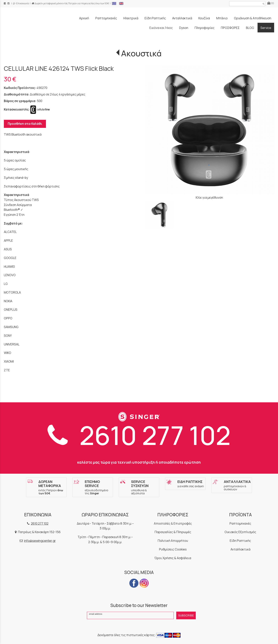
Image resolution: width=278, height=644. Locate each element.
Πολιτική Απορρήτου (173, 541)
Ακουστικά (141, 53)
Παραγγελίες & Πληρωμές (173, 532)
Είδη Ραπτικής (240, 541)
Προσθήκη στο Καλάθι (25, 124)
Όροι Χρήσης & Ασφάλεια (173, 558)
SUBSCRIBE (186, 615)
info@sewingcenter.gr (40, 541)
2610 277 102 (139, 435)
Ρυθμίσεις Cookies (173, 549)
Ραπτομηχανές (240, 523)
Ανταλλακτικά (240, 549)
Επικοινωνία (21, 3)
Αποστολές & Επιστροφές (173, 523)
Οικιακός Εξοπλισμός (240, 532)
